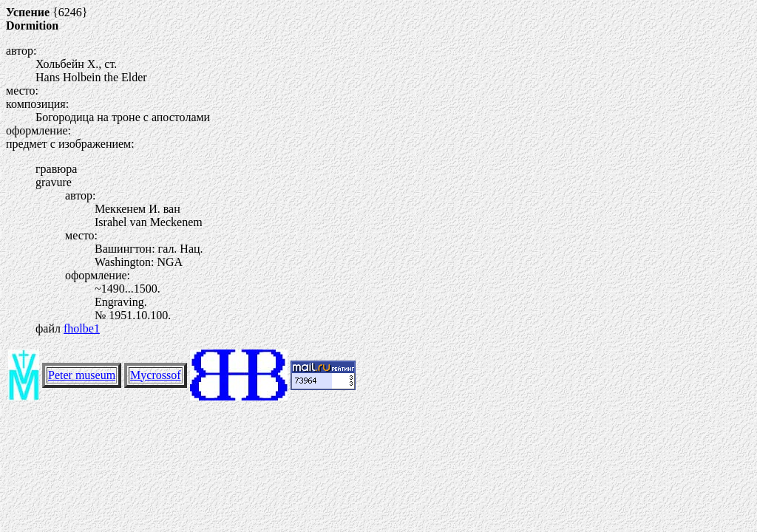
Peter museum (82, 375)
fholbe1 (82, 328)
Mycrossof (155, 375)
